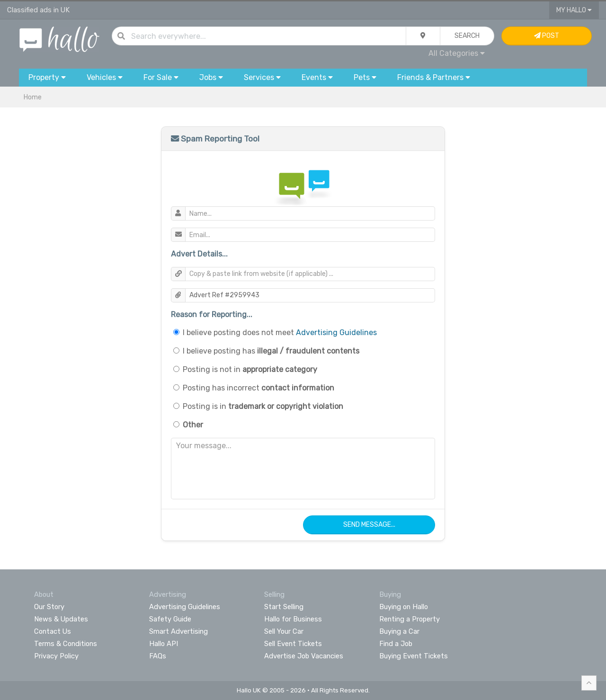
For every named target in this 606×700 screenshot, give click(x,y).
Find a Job (396, 644)
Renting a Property (410, 619)
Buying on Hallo (404, 607)
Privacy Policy (56, 656)
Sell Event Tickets (293, 644)
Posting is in (263, 406)
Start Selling (284, 607)
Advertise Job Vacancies (304, 656)
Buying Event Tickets (414, 656)
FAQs (158, 656)
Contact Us (53, 631)
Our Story (49, 607)
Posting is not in (250, 369)
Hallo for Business (293, 619)
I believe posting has (271, 351)
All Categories (457, 53)
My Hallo (574, 10)
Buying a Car (399, 631)
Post (547, 36)
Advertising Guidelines (336, 332)
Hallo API (164, 644)
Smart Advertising (178, 631)
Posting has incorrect (258, 388)
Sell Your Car (284, 631)
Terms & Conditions (66, 644)
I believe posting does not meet (280, 332)
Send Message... (369, 525)
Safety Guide (170, 619)
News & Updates (61, 619)
